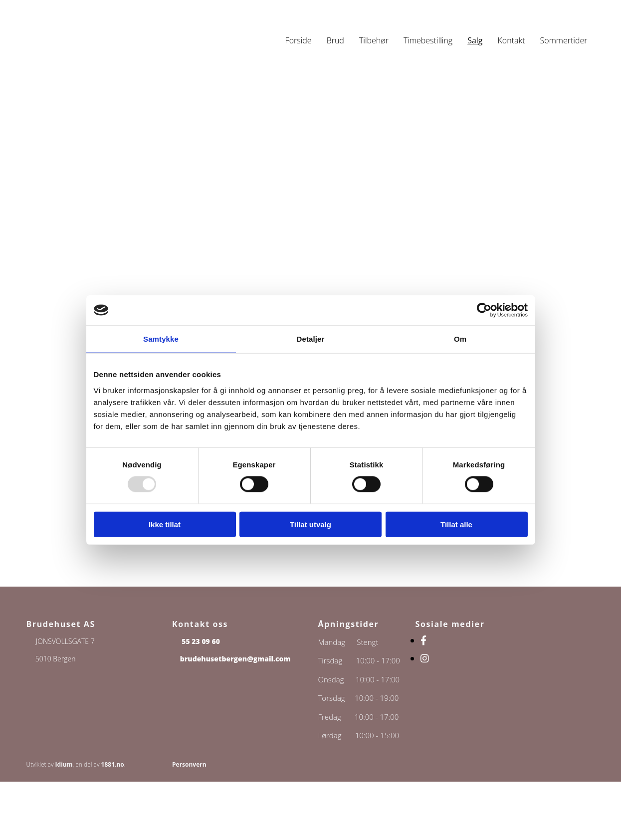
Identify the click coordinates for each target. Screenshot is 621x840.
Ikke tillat (165, 524)
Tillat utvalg (310, 524)
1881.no (113, 764)
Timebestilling (428, 40)
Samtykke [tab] (161, 339)
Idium (64, 764)
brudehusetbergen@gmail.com (235, 659)
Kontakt (512, 40)
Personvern (189, 764)
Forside (299, 40)
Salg (475, 40)
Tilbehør (374, 40)
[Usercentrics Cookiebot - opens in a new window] (484, 310)
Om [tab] (460, 339)
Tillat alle (456, 524)
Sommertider (564, 40)
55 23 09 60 (201, 641)
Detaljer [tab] (311, 339)
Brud (335, 40)
